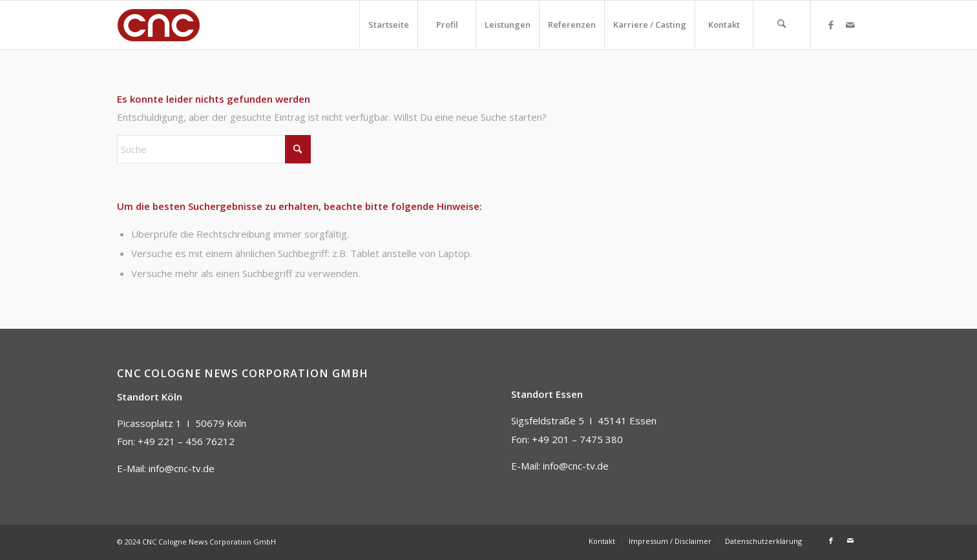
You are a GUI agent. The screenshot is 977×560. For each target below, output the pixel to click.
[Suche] (782, 25)
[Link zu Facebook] (831, 25)
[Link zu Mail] (850, 25)
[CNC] (159, 25)
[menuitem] (388, 25)
